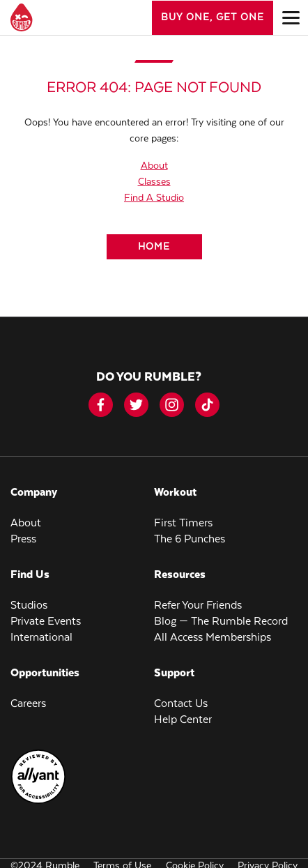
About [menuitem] (26, 523)
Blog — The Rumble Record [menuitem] (221, 622)
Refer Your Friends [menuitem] (198, 606)
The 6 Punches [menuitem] (190, 539)
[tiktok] (207, 405)
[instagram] (172, 405)
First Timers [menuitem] (183, 523)
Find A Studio (154, 198)
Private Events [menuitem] (46, 622)
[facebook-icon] (101, 405)
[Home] (154, 247)
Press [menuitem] (23, 539)
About (154, 166)
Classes (154, 182)
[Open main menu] (291, 17)
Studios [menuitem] (29, 606)
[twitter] (136, 405)
